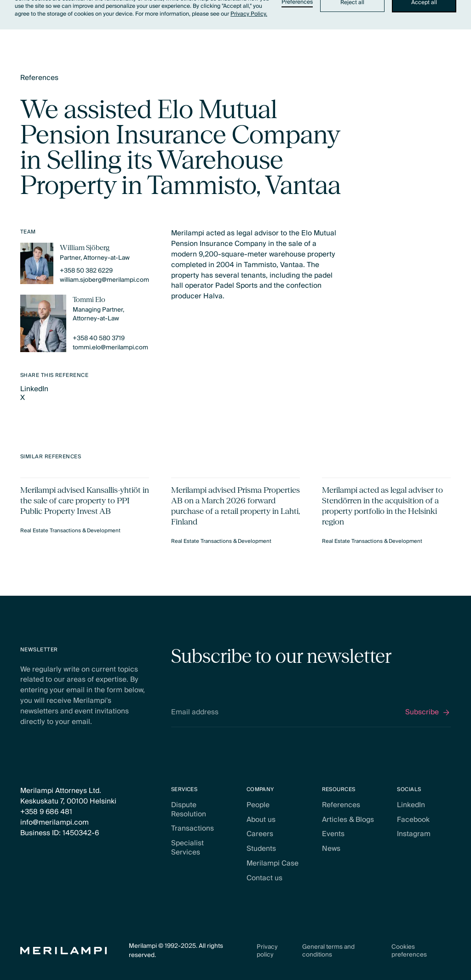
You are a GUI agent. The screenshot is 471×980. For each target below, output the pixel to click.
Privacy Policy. (249, 14)
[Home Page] (64, 951)
